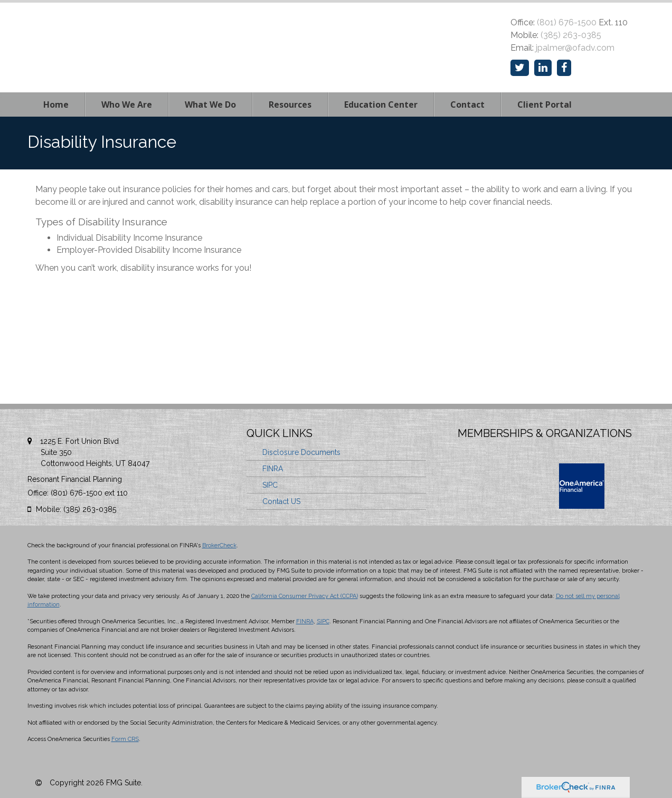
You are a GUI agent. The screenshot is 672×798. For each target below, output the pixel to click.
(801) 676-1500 (567, 22)
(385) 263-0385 (571, 35)
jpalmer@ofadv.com (575, 48)
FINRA (273, 469)
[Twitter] (520, 68)
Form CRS (125, 739)
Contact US (281, 501)
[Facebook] (564, 68)
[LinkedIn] (543, 68)
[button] (127, 104)
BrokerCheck (219, 545)
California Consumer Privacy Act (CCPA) (305, 596)
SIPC (270, 485)
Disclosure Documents (301, 452)
